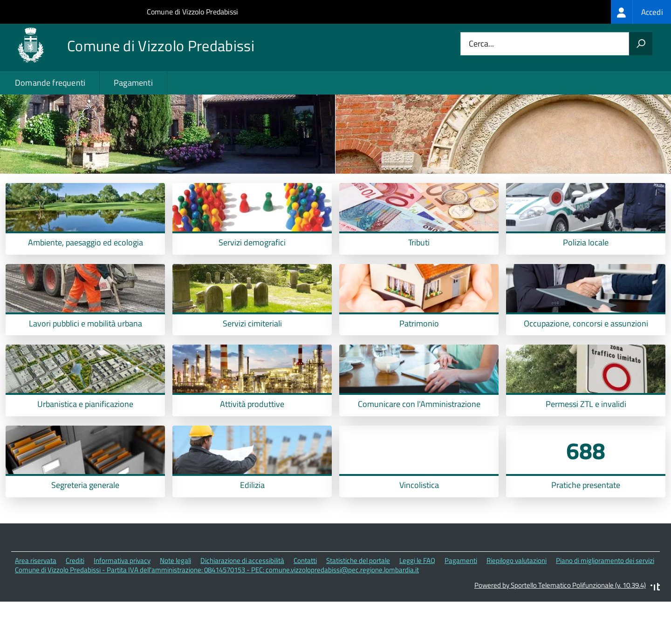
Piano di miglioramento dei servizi (605, 602)
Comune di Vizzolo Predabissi (192, 12)
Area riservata (36, 602)
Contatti (305, 602)
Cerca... (481, 44)
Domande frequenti (50, 83)
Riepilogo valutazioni (517, 602)
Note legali (175, 602)
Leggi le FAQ (417, 602)
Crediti (75, 602)
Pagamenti (133, 83)
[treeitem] (641, 12)
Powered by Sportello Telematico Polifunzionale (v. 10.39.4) (560, 627)
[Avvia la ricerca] (641, 44)
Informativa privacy (122, 602)
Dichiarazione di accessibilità (242, 602)
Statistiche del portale (358, 602)
